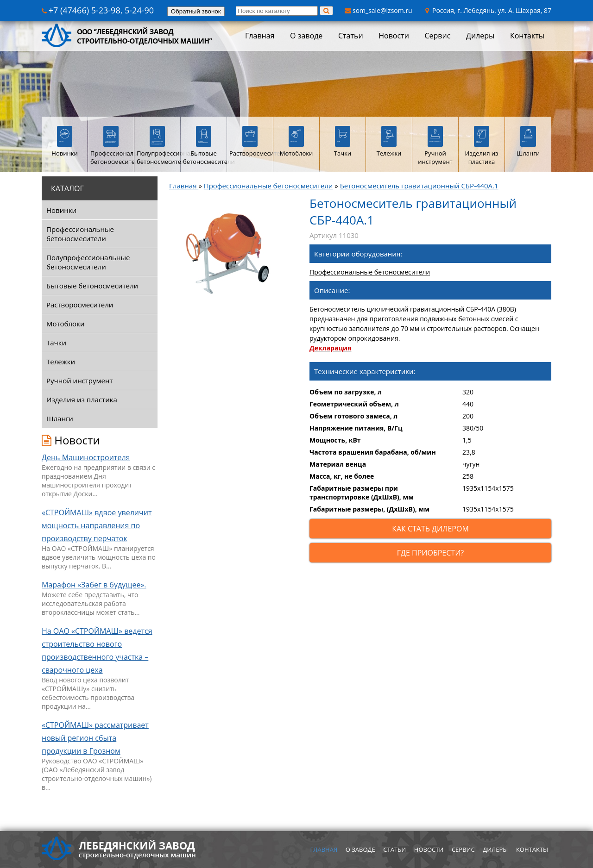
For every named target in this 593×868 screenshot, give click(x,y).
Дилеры (480, 36)
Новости (394, 36)
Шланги (60, 418)
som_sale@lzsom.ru (379, 10)
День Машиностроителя (86, 457)
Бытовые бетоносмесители (92, 286)
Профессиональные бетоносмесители (80, 234)
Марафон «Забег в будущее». (94, 585)
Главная (260, 36)
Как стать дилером (430, 529)
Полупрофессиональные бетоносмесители (88, 262)
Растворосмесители (80, 305)
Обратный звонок (196, 11)
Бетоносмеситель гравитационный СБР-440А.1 (419, 186)
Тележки (61, 362)
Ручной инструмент (80, 381)
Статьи (351, 36)
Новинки (61, 210)
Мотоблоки (65, 324)
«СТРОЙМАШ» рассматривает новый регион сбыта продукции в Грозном (95, 738)
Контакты (527, 36)
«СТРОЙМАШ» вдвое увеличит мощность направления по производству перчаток (97, 525)
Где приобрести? (430, 553)
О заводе (306, 36)
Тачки (56, 343)
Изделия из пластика (82, 400)
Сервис (437, 36)
